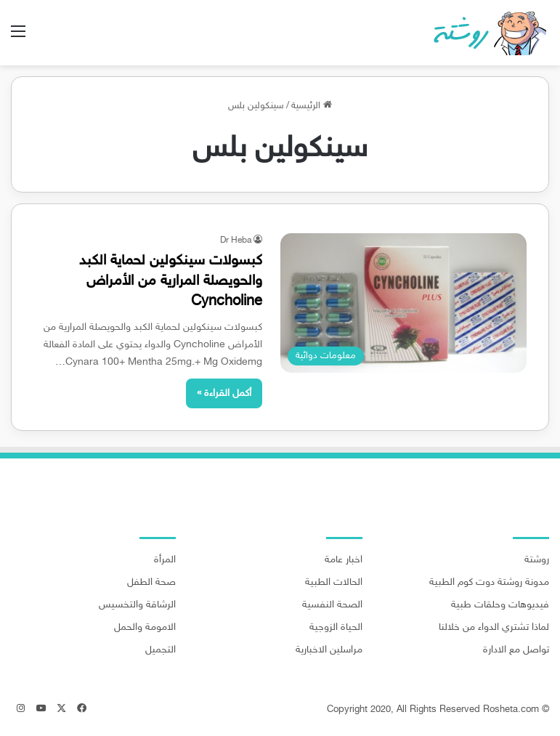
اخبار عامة (344, 560)
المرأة (165, 560)
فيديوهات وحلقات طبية (500, 605)
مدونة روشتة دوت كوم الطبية (489, 583)
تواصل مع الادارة (516, 650)
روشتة (537, 560)
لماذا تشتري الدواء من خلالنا (494, 628)
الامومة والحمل (145, 628)
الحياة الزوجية (336, 628)
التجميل (161, 650)
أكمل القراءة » (224, 393)
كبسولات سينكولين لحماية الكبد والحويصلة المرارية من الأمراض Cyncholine (171, 281)
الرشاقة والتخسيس (137, 605)
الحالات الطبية (334, 583)
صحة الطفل (151, 583)
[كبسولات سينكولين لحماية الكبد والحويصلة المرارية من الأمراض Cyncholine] (404, 303)
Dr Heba (236, 240)
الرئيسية (312, 106)
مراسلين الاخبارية (329, 650)
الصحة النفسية (332, 605)
